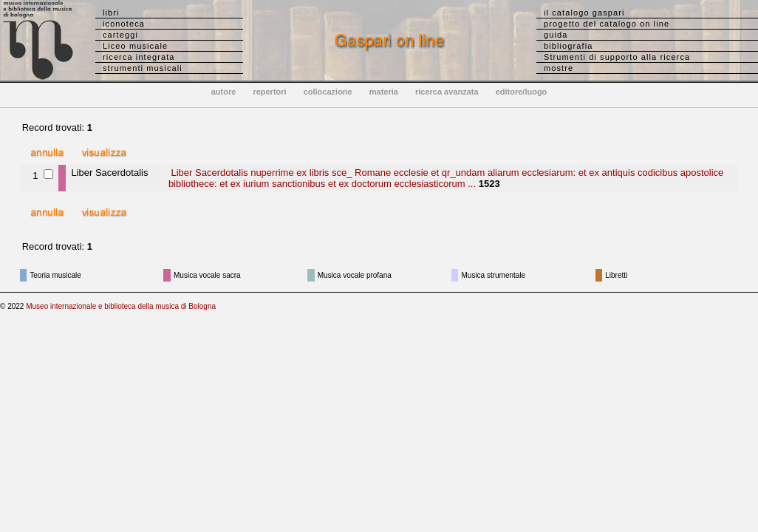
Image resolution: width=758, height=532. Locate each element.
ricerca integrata (139, 57)
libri (111, 13)
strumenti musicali (143, 68)
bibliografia (568, 46)
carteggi (120, 35)
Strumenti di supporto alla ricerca (617, 57)
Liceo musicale (135, 46)
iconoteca (124, 24)
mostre (559, 68)
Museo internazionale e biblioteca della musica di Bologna (121, 306)
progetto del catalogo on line (607, 24)
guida (556, 35)
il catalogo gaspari (584, 13)
